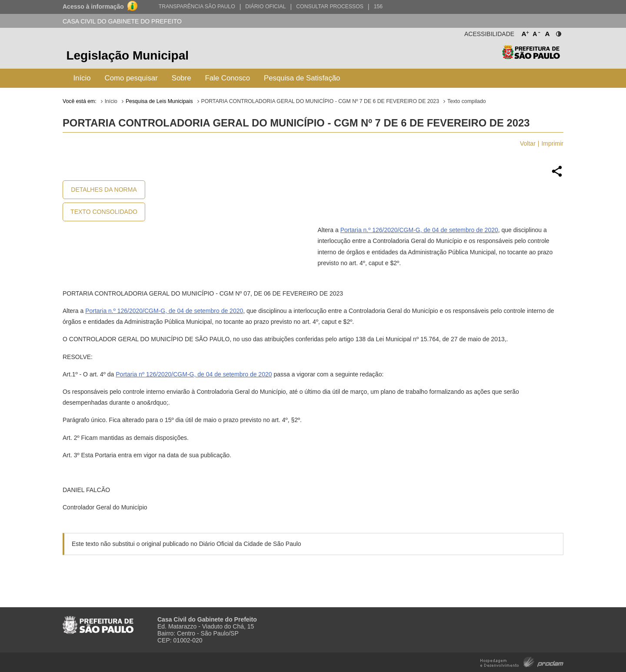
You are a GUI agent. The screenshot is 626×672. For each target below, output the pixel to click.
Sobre (181, 78)
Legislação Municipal (127, 55)
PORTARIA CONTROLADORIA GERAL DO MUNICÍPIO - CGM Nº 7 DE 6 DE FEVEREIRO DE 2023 (320, 101)
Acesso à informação (93, 7)
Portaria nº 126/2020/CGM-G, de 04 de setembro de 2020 (194, 374)
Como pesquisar (131, 78)
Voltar (528, 143)
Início (82, 78)
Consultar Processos (330, 7)
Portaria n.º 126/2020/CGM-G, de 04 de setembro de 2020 (419, 230)
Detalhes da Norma (104, 190)
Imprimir (552, 143)
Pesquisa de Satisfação (302, 78)
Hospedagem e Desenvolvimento (522, 661)
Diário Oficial (265, 7)
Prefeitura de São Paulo (531, 57)
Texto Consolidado (104, 212)
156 (378, 7)
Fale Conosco (228, 78)
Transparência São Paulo (197, 7)
